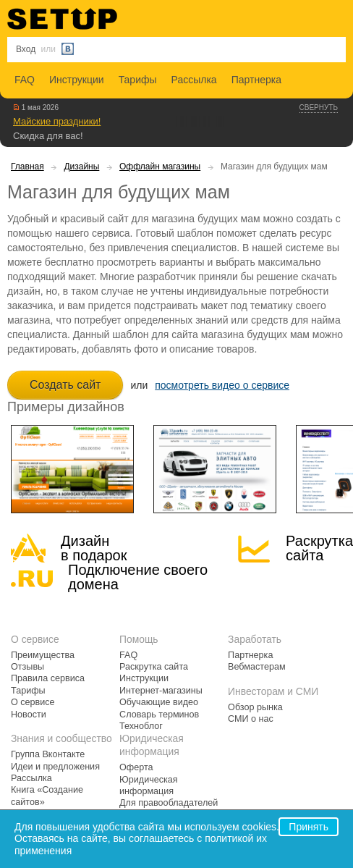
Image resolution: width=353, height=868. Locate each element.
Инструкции (77, 80)
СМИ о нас (251, 719)
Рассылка (194, 80)
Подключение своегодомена (138, 577)
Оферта (136, 767)
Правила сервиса (48, 678)
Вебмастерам (256, 667)
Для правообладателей (169, 803)
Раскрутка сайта (319, 548)
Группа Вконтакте (48, 754)
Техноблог (141, 726)
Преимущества (43, 655)
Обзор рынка (255, 707)
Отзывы (27, 667)
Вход (26, 49)
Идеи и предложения (55, 767)
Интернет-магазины (161, 691)
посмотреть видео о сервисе (222, 385)
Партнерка (256, 80)
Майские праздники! (57, 121)
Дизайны (81, 167)
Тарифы (138, 80)
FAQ (25, 80)
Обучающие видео (159, 702)
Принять (309, 827)
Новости (29, 715)
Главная (27, 167)
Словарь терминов (159, 715)
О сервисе (33, 702)
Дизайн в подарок (94, 548)
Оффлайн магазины (160, 167)
